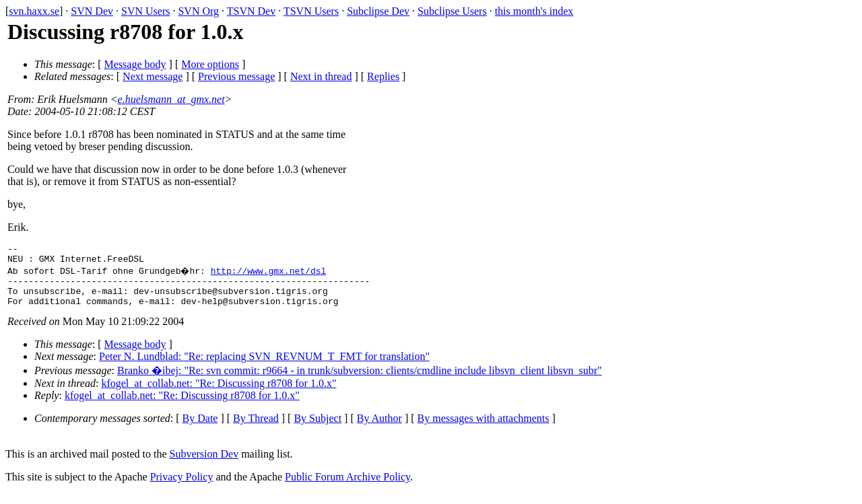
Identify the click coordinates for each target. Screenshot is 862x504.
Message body (135, 64)
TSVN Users (311, 11)
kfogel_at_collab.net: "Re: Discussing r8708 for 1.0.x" (219, 393)
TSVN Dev (251, 11)
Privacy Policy (182, 487)
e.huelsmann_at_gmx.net (171, 99)
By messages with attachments (484, 428)
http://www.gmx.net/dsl (270, 275)
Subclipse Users (452, 11)
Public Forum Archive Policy (347, 487)
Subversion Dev (204, 464)
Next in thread (321, 76)
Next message (153, 76)
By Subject (318, 428)
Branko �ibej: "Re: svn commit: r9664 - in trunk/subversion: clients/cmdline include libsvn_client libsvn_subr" (360, 381)
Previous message (236, 76)
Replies (383, 76)
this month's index (534, 11)
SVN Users (145, 11)
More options (210, 64)
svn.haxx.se (34, 11)
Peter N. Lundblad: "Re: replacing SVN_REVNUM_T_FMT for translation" (264, 366)
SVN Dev (92, 11)
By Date (200, 428)
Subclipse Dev (378, 11)
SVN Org (198, 11)
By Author (379, 428)
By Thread (256, 428)
